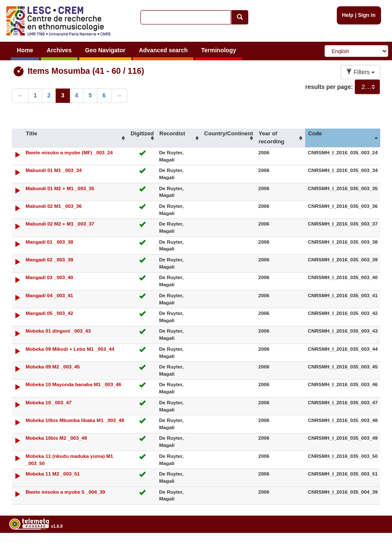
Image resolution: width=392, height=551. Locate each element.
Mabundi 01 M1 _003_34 (54, 170)
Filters (360, 72)
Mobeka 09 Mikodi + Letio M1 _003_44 (70, 349)
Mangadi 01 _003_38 (50, 242)
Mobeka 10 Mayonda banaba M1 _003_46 (74, 384)
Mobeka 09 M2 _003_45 (53, 367)
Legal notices (371, 548)
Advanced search (163, 50)
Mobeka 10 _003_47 (49, 402)
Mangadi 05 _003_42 (50, 313)
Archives (59, 50)
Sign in (367, 15)
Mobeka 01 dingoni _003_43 (58, 331)
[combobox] (367, 87)
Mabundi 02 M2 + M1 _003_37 (60, 224)
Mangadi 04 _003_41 (50, 295)
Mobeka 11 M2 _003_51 (53, 474)
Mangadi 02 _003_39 (50, 259)
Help (348, 15)
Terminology (219, 50)
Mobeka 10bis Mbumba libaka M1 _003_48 (75, 420)
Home (25, 50)
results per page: (329, 87)
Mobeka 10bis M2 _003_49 (56, 438)
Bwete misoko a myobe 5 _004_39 (66, 492)
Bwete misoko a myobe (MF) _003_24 (69, 152)
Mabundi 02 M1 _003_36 (54, 206)
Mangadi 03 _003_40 (50, 277)
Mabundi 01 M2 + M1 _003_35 (60, 188)
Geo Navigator (105, 50)
